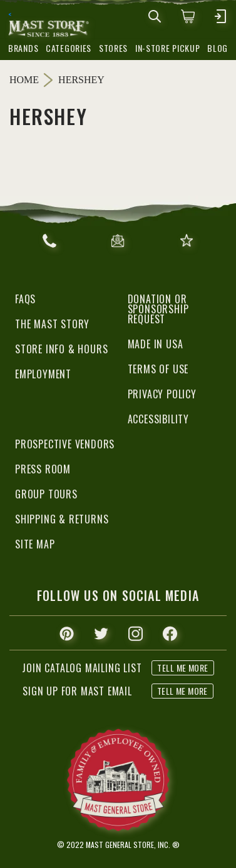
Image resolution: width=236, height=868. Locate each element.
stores (113, 48)
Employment (43, 374)
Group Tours (46, 494)
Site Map (35, 544)
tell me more (182, 691)
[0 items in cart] (188, 16)
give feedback (187, 240)
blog (218, 48)
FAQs (25, 299)
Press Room (43, 469)
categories (69, 48)
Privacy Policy (162, 394)
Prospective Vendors (65, 444)
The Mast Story (52, 324)
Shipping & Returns (62, 519)
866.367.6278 (49, 241)
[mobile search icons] (155, 16)
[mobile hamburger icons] (220, 16)
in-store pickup (168, 48)
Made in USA (156, 344)
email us (118, 241)
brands (23, 48)
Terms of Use (158, 369)
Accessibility (158, 419)
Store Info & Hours (61, 349)
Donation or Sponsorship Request (158, 309)
